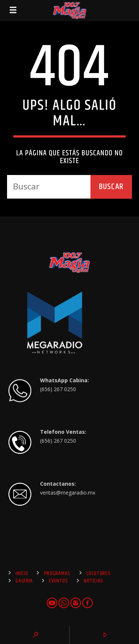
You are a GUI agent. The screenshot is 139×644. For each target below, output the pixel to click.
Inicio (22, 574)
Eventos (58, 581)
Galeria (24, 581)
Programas (57, 574)
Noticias (94, 581)
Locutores (98, 574)
